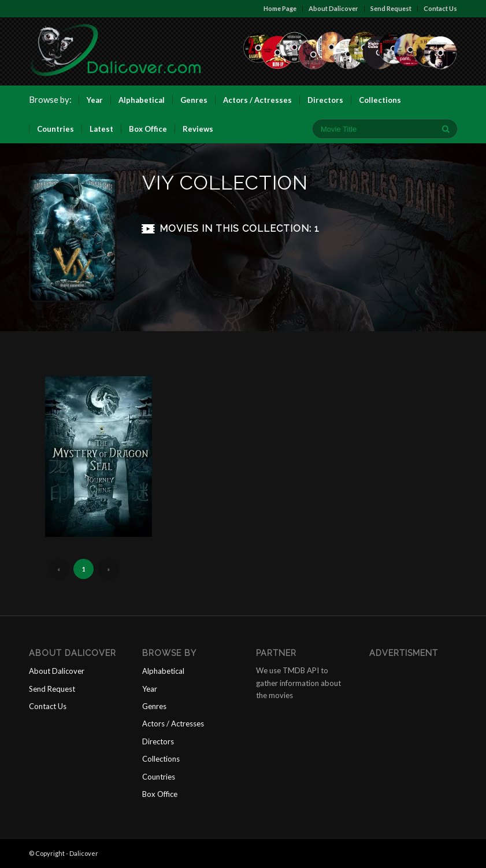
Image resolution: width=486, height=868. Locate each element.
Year (150, 689)
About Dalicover (333, 8)
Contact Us (440, 8)
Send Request (391, 8)
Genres (154, 706)
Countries (159, 777)
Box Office (160, 794)
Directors (158, 741)
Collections (161, 759)
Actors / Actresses (173, 724)
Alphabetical (163, 671)
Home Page (280, 8)
